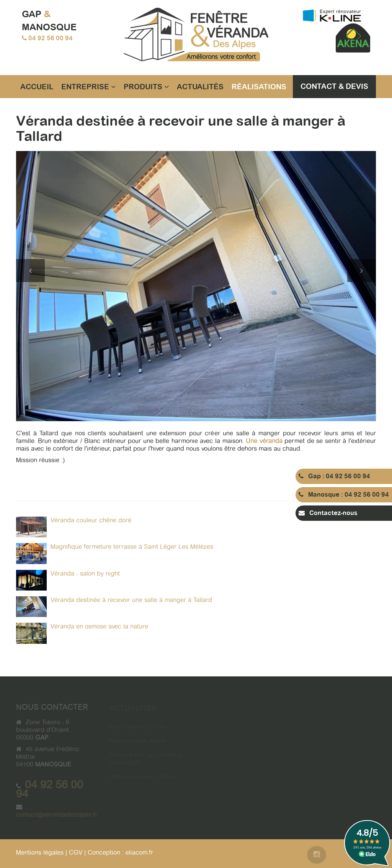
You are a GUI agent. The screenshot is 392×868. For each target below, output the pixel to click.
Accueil (37, 87)
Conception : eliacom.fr (120, 852)
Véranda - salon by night (85, 573)
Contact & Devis (334, 86)
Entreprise (88, 87)
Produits (146, 87)
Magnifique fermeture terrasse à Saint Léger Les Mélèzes (132, 547)
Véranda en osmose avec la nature (99, 626)
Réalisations (259, 87)
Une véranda (264, 441)
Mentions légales (40, 852)
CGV (76, 852)
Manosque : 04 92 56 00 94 (344, 495)
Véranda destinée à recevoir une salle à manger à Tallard (131, 600)
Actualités (200, 87)
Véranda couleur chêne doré (91, 520)
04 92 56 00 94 (51, 38)
